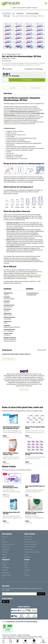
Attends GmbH (28, 539)
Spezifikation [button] (8, 289)
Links (26, 567)
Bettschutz (5, 570)
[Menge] (6, 80)
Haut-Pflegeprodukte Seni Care (33, 275)
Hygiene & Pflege (7, 575)
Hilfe (26, 565)
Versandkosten (16, 76)
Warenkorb (27, 570)
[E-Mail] (19, 594)
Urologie (4, 565)
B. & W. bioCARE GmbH (31, 542)
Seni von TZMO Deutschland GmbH (11, 54)
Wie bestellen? (6, 549)
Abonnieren (41, 594)
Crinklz (26, 554)
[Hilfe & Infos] (46, 3)
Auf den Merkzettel (35, 88)
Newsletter (5, 552)
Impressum (5, 537)
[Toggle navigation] (3, 641)
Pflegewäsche (6, 572)
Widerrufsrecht (6, 547)
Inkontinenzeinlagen (32, 13)
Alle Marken (28, 557)
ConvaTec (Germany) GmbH (32, 552)
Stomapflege (5, 567)
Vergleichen (13, 88)
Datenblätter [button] (30, 289)
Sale (3, 578)
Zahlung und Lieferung (8, 544)
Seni (10, 270)
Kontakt (26, 562)
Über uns (4, 554)
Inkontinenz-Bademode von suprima (19, 258)
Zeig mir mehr (24, 389)
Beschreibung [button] (8, 93)
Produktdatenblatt (31, 295)
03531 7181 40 (16, 8)
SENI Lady (7, 16)
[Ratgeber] (34, 641)
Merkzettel (27, 575)
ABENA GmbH (28, 537)
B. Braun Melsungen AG (31, 544)
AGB (3, 539)
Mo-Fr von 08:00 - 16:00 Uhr (29, 8)
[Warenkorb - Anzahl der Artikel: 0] (43, 641)
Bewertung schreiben (9, 359)
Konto (26, 572)
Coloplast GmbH (29, 549)
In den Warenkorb (27, 80)
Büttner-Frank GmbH (30, 547)
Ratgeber (4, 557)
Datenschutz (5, 542)
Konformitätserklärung (32, 293)
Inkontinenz (20, 13)
